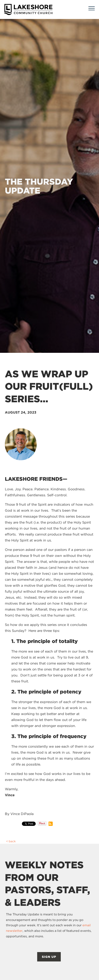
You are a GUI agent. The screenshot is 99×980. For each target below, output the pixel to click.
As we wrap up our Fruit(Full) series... (49, 386)
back (12, 841)
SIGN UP (49, 957)
